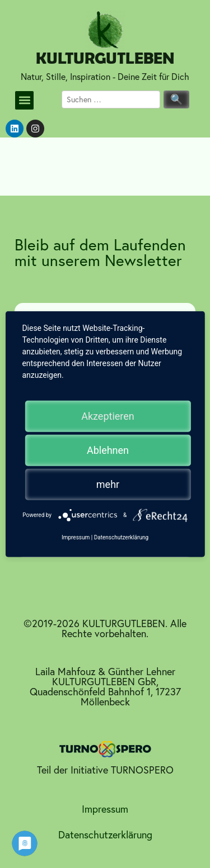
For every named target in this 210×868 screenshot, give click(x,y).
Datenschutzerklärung (105, 835)
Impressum (105, 809)
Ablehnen (108, 450)
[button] (24, 100)
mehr (108, 484)
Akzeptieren (108, 416)
